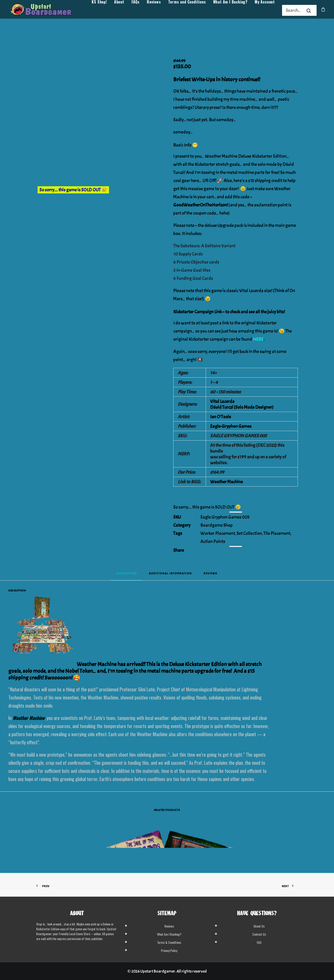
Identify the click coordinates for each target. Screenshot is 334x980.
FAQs (136, 11)
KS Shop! (99, 11)
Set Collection (249, 533)
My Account (265, 11)
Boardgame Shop (217, 525)
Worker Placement (218, 533)
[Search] (293, 10)
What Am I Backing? (230, 11)
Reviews (154, 11)
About (119, 11)
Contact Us (259, 934)
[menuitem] (99, 11)
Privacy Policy (169, 950)
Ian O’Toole (221, 417)
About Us (259, 926)
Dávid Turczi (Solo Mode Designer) (242, 407)
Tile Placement (277, 533)
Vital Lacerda (222, 401)
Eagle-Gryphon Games (231, 426)
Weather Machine (226, 482)
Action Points (213, 541)
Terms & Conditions (169, 942)
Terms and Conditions (187, 11)
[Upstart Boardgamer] (47, 11)
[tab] (170, 575)
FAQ (259, 942)
